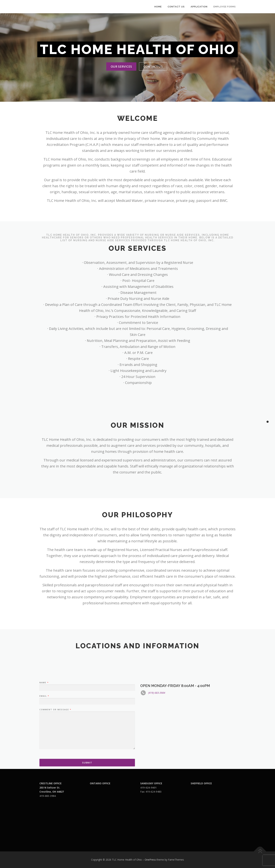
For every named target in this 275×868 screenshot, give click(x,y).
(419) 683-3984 (157, 735)
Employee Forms (225, 7)
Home (158, 7)
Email (44, 738)
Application (199, 7)
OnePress (150, 860)
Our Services (121, 66)
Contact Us (176, 7)
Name (44, 725)
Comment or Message (55, 752)
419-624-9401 (148, 788)
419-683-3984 (48, 796)
